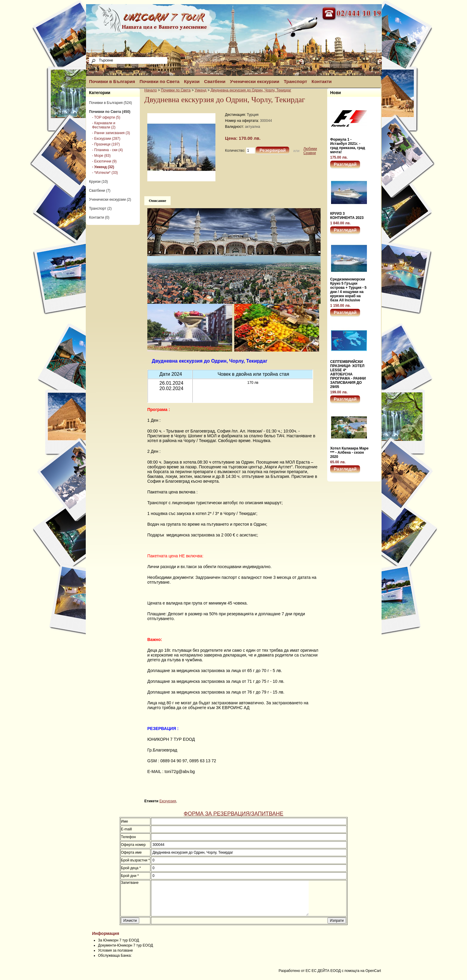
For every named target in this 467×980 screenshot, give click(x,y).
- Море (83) (101, 156)
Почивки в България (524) (111, 103)
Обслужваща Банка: (115, 963)
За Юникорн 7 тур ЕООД (118, 947)
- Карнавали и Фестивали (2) (104, 125)
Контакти (322, 81)
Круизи (192, 81)
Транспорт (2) (100, 208)
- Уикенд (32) (103, 167)
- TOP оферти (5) (106, 117)
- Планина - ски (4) (107, 150)
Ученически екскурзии (255, 81)
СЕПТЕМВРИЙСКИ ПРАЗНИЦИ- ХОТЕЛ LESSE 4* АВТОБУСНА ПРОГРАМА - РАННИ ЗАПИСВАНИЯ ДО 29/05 (348, 374)
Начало (151, 90)
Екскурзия (168, 801)
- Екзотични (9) (104, 161)
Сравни (310, 153)
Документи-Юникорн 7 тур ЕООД (125, 953)
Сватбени (215, 81)
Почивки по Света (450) (110, 112)
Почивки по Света (160, 81)
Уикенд (201, 90)
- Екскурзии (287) (106, 139)
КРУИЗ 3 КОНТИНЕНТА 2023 (347, 216)
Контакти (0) (99, 217)
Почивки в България (112, 81)
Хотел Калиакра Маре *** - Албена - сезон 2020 (349, 453)
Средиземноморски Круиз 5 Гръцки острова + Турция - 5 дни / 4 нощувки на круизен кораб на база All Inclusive (348, 290)
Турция (253, 115)
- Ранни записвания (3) (111, 133)
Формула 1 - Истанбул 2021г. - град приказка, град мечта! (348, 146)
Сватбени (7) (100, 191)
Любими (310, 149)
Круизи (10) (98, 182)
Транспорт (295, 81)
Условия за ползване (115, 958)
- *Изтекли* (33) (105, 173)
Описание (157, 201)
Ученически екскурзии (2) (110, 200)
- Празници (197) (106, 144)
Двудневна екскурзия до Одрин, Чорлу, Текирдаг (251, 90)
